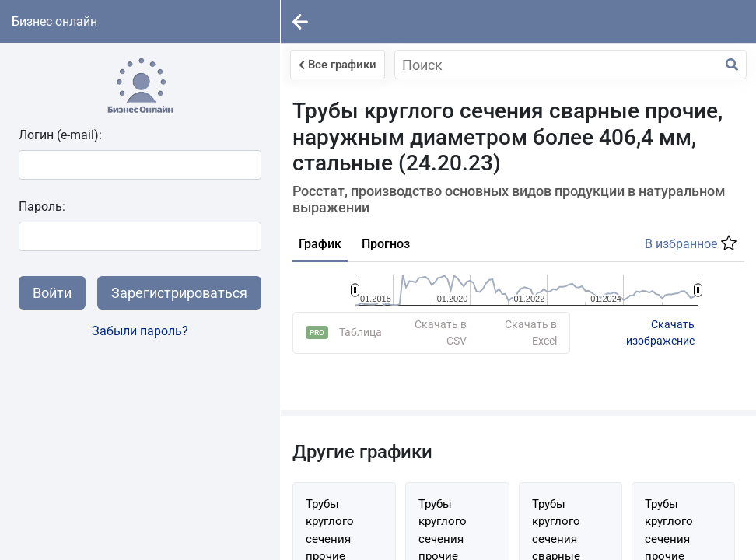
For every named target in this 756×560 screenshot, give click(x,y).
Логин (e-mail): (60, 135)
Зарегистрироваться (179, 293)
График (320, 244)
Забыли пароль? (140, 331)
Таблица (360, 301)
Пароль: (42, 206)
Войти (52, 293)
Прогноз (386, 244)
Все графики (338, 65)
